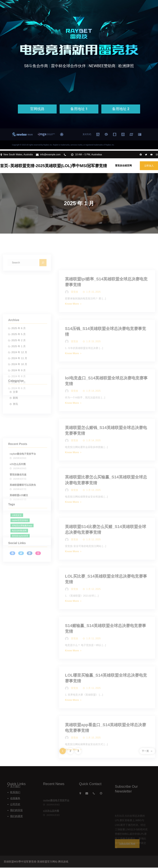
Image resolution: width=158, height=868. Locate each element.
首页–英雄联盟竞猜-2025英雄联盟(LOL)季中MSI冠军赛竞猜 (54, 166)
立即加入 (149, 166)
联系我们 (15, 793)
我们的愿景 (16, 817)
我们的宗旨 (16, 811)
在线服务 (15, 799)
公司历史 (15, 805)
